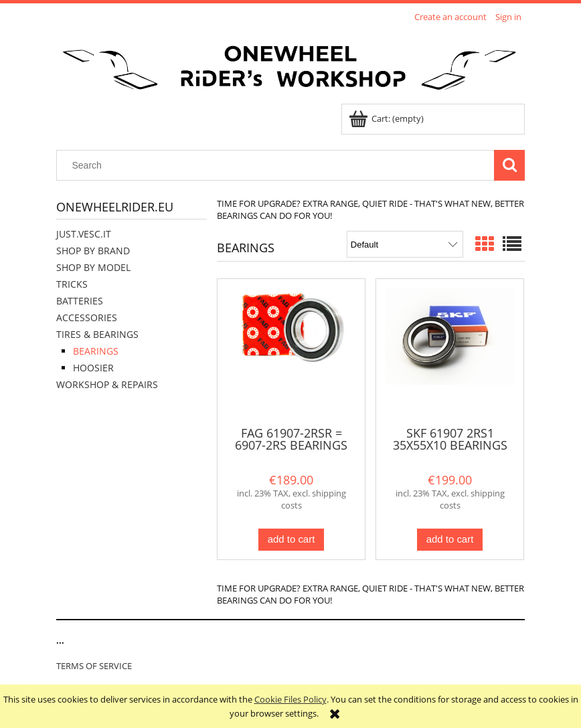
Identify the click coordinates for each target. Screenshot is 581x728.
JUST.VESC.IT (84, 234)
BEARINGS (96, 351)
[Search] (509, 165)
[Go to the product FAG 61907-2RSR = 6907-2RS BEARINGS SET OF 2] (291, 351)
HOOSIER (93, 368)
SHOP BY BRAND (93, 251)
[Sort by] (405, 244)
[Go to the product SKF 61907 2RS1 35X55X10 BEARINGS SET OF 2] (450, 351)
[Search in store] (278, 165)
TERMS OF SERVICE (94, 666)
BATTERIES (80, 301)
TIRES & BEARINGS (97, 334)
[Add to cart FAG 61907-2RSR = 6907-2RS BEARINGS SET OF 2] (291, 540)
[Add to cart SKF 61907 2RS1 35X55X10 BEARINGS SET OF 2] (450, 540)
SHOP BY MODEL (93, 267)
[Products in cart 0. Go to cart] (387, 118)
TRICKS (72, 284)
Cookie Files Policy (290, 699)
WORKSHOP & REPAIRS (107, 384)
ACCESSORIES (87, 317)
